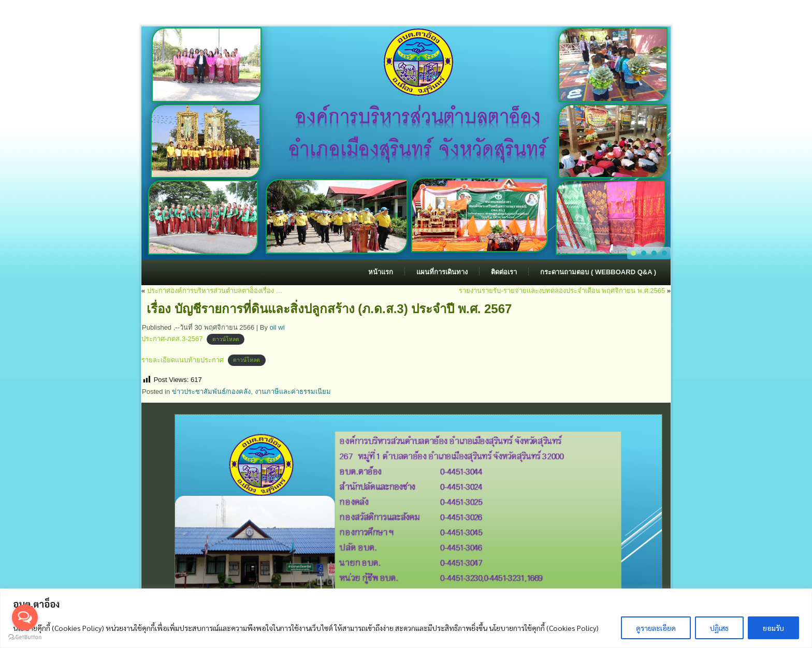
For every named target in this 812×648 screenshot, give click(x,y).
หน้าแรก (381, 272)
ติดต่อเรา (504, 272)
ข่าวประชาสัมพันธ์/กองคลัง (212, 392)
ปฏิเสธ (719, 628)
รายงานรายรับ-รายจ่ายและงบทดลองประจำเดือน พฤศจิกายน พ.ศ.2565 (562, 291)
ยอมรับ (773, 628)
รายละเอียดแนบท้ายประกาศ (183, 360)
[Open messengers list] (25, 617)
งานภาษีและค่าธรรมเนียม (293, 392)
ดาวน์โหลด (226, 339)
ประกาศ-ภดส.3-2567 (172, 339)
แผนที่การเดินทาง (442, 272)
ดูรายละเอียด (656, 628)
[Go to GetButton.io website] (25, 637)
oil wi (277, 327)
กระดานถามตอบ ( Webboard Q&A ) (598, 272)
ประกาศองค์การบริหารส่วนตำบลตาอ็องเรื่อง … (215, 291)
